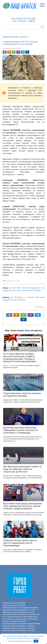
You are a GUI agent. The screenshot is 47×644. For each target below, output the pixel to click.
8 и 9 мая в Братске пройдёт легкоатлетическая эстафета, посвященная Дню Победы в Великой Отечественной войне (20, 358)
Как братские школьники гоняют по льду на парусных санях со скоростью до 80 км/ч (22, 469)
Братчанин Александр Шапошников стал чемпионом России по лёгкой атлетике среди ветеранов (23, 506)
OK (36, 641)
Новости (24, 37)
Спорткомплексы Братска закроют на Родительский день (22, 395)
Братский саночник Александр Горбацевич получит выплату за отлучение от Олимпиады (21, 430)
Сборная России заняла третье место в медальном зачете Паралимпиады (20, 543)
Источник (39, 307)
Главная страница (10, 37)
